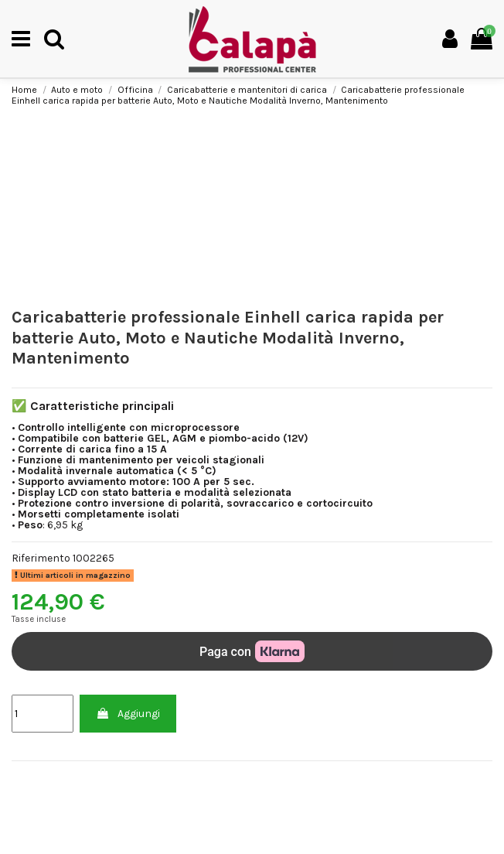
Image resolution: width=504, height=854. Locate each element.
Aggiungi (128, 714)
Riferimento (41, 559)
